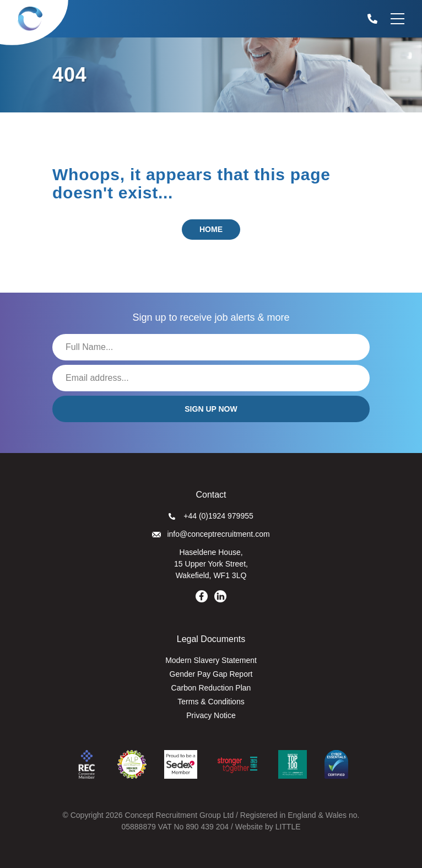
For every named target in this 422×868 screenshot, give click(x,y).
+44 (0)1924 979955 (211, 516)
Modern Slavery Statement (211, 660)
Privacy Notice (211, 715)
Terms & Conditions (211, 702)
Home (211, 229)
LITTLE (288, 827)
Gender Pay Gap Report (211, 674)
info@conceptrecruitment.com (211, 534)
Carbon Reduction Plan (211, 688)
